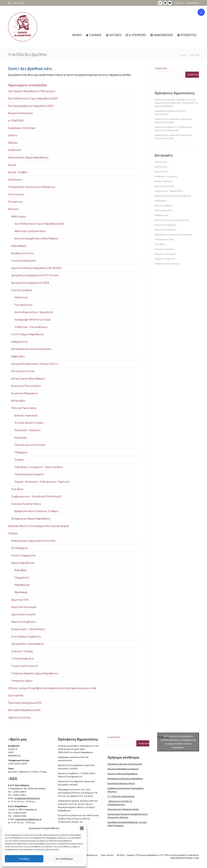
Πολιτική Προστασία (24, 408)
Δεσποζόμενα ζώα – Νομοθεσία (34, 312)
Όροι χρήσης (16, 695)
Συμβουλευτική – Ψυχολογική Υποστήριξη (36, 496)
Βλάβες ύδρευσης (164, 181)
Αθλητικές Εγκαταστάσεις (30, 231)
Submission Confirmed (22, 128)
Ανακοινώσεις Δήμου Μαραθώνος (28, 157)
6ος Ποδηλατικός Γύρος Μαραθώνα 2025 (33, 98)
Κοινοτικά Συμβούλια (165, 225)
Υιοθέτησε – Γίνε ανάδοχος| (31, 327)
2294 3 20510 (16, 3)
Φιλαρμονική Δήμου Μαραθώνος (31, 519)
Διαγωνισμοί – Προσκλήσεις (28, 629)
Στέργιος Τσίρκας (22, 651)
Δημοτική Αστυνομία (24, 607)
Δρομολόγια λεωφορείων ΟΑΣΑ (30, 283)
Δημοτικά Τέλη (20, 600)
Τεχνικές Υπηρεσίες (165, 249)
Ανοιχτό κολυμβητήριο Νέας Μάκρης (36, 238)
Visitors (13, 135)
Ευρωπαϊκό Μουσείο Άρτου (121, 783)
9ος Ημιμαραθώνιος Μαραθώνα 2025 (31, 106)
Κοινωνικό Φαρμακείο (25, 393)
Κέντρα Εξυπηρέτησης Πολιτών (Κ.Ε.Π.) (35, 364)
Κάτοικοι (14, 209)
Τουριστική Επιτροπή (25, 666)
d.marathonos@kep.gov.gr (28, 819)
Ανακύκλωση (161, 171)
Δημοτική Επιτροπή (23, 614)
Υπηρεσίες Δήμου (22, 681)
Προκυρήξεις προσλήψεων (28, 644)
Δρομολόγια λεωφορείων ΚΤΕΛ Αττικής (35, 275)
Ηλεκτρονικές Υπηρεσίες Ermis (123, 809)
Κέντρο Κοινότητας (23, 371)
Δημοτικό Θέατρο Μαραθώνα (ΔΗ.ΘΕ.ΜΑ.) (37, 268)
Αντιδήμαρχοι (20, 548)
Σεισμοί (19, 460)
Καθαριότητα (20, 342)
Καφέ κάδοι (18, 356)
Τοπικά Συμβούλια (23, 659)
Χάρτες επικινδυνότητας (167, 264)
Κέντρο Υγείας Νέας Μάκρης (28, 379)
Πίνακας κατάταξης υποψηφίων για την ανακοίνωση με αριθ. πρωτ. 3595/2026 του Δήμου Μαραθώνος (176, 103)
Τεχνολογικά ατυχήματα (29, 474)
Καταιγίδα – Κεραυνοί (28, 430)
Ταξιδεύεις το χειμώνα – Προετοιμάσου (39, 467)
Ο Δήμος (13, 533)
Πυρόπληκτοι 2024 (164, 239)
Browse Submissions (21, 113)
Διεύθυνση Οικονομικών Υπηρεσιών (173, 196)
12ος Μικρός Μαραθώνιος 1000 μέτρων (32, 91)
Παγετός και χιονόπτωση (30, 445)
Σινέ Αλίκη (17, 489)
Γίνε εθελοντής (23, 305)
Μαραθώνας (22, 585)
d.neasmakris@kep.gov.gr (27, 798)
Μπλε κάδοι (18, 401)
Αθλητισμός (19, 216)
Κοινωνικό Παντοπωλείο (26, 386)
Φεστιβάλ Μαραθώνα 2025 (24, 710)
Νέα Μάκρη (21, 592)
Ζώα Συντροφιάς (22, 290)
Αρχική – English (18, 172)
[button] (82, 828)
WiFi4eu (13, 143)
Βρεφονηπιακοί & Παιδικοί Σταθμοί (36, 511)
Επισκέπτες (15, 202)
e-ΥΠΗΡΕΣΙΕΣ (16, 121)
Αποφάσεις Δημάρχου (166, 176)
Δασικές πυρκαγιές (26, 415)
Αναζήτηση (15, 150)
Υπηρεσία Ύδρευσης (165, 259)
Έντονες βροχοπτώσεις (29, 423)
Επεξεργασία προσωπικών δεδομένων (32, 187)
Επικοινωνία (16, 194)
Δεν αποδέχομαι (64, 859)
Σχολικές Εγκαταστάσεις (26, 504)
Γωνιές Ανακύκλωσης (24, 261)
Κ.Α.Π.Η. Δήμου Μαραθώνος (28, 334)
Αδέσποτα (21, 297)
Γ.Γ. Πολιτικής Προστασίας (121, 796)
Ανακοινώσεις (162, 167)
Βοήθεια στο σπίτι (23, 253)
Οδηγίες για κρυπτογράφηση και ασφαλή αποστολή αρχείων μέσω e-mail (52, 688)
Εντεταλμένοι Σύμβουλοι (26, 637)
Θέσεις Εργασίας (163, 210)
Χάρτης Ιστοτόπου (20, 718)
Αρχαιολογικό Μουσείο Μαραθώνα (125, 778)
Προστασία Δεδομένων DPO (25, 703)
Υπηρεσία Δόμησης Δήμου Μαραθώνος (35, 673)
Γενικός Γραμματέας (24, 555)
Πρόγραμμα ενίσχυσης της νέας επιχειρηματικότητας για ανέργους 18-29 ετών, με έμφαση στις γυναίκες (78, 793)
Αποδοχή (24, 859)
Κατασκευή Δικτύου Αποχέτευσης (32, 349)
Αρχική (12, 165)
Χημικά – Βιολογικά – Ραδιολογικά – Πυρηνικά (42, 482)
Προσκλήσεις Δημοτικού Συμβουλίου (173, 235)
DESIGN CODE (192, 858)
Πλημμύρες (21, 452)
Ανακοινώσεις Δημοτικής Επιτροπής (33, 541)
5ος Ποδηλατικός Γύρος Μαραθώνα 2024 (39, 224)
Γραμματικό (22, 578)
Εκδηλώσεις (15, 180)
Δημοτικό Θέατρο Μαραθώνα (122, 774)
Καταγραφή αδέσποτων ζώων (33, 320)
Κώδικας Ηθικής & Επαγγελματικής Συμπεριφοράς (39, 526)
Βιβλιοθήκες (19, 246)
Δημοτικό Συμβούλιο (24, 622)
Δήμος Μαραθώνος (23, 563)
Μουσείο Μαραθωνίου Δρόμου (123, 769)
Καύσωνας (21, 438)
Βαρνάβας (21, 570)
